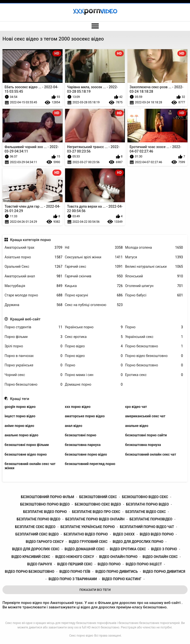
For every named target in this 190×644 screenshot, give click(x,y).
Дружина (33, 305)
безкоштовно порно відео (45, 504)
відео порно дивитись (117, 572)
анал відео (73, 426)
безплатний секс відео (37, 534)
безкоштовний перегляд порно (90, 464)
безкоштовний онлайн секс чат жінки (30, 466)
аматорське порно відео (85, 416)
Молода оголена (154, 248)
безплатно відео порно (86, 534)
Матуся (154, 257)
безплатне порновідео (151, 519)
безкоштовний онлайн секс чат (151, 454)
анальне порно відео (21, 435)
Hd (94, 248)
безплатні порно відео (148, 504)
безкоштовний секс (98, 497)
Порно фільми (33, 337)
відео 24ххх (124, 534)
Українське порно (94, 327)
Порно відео (94, 346)
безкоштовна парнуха (83, 445)
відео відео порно (157, 534)
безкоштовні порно (81, 435)
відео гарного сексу (45, 542)
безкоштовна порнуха (143, 445)
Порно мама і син (94, 375)
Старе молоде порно (33, 295)
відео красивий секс (31, 557)
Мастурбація (33, 286)
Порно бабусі (154, 295)
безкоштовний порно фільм (47, 497)
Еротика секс (154, 375)
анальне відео (137, 426)
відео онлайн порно (118, 557)
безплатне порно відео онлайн (95, 519)
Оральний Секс (33, 267)
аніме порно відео (19, 426)
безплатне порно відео (38, 519)
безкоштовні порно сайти (146, 435)
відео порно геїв (75, 572)
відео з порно (164, 549)
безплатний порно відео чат (147, 527)
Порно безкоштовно (154, 346)
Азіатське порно (33, 257)
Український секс (154, 337)
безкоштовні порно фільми (27, 445)
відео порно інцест (144, 564)
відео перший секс (75, 564)
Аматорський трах (33, 248)
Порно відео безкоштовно (154, 356)
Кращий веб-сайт (25, 319)
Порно (154, 327)
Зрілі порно (33, 346)
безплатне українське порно (88, 527)
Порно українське (33, 365)
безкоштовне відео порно (25, 454)
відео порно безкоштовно (30, 572)
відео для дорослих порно (138, 542)
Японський (154, 276)
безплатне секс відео (35, 527)
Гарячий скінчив (94, 276)
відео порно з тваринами (73, 579)
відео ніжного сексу (75, 557)
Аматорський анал (33, 276)
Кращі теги (20, 399)
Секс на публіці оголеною (94, 305)
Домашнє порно (94, 385)
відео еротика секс (128, 549)
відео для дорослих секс (36, 549)
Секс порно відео (81, 636)
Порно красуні (94, 295)
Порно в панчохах (33, 356)
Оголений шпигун (154, 286)
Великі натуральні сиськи (154, 267)
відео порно (109, 564)
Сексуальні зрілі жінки (94, 257)
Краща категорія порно (31, 240)
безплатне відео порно (45, 512)
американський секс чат (145, 416)
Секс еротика (94, 337)
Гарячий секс (94, 267)
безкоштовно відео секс (145, 497)
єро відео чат (136, 407)
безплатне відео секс (146, 512)
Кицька (94, 286)
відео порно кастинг (122, 579)
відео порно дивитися (164, 572)
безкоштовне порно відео (86, 454)
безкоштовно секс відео (98, 504)
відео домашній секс (85, 549)
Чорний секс (33, 375)
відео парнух (40, 564)
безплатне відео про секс (96, 512)
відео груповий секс (88, 542)
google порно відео (20, 407)
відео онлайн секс (160, 557)
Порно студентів (33, 327)
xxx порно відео (78, 407)
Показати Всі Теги (95, 590)
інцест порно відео (20, 416)
